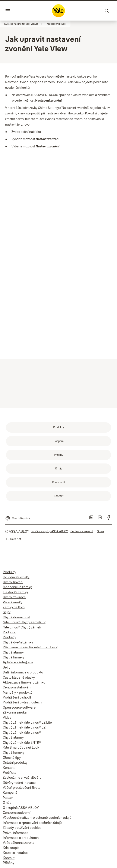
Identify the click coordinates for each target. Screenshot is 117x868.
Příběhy (9, 863)
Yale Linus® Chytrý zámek (22, 627)
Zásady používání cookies (22, 828)
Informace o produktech (21, 838)
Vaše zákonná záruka (19, 843)
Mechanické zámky (17, 587)
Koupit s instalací (16, 853)
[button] (56, 24)
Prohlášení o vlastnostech (22, 702)
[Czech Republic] (18, 517)
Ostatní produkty (15, 762)
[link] (24, 24)
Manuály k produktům (19, 692)
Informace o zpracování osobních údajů (32, 823)
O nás (7, 802)
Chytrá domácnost (17, 617)
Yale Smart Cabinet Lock (21, 747)
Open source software (19, 707)
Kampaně (10, 792)
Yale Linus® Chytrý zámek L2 (24, 622)
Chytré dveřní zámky (18, 642)
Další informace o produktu (23, 672)
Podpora (9, 632)
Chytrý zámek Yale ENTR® (22, 742)
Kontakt (9, 768)
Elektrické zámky (15, 592)
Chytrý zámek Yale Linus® (22, 732)
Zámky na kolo (14, 607)
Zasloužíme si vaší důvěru (22, 777)
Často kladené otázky (19, 677)
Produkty (10, 572)
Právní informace (16, 833)
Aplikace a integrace (18, 662)
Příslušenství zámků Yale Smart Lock (30, 647)
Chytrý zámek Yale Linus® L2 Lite (27, 722)
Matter (8, 798)
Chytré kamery (14, 657)
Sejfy (7, 612)
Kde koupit (11, 848)
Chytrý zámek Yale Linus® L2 (24, 727)
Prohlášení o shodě (17, 697)
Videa (7, 717)
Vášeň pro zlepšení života (22, 787)
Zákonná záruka (15, 712)
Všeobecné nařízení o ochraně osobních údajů (37, 817)
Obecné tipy (12, 757)
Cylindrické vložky (16, 577)
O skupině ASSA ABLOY (21, 808)
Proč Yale (10, 772)
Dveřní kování (13, 582)
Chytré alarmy (13, 652)
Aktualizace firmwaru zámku (24, 682)
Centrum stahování (17, 687)
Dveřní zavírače (14, 597)
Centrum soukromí (17, 813)
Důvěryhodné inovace (19, 783)
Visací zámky (13, 602)
